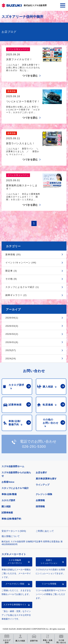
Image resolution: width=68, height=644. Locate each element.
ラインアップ (43, 485)
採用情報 (40, 506)
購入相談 (6, 506)
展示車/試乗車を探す (46, 479)
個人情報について (11, 536)
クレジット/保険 (44, 494)
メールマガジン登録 (15, 584)
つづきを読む (30, 76)
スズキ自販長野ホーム (13, 466)
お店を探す (41, 472)
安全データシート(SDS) (14, 531)
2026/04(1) (12, 318)
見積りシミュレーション (49, 562)
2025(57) (11, 350)
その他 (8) (11, 279)
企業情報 (40, 500)
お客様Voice (8, 482)
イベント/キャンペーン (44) (21, 263)
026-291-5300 (34, 446)
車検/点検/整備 (9, 494)
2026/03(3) (12, 326)
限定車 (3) (11, 271)
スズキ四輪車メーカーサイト (15, 562)
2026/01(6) (12, 342)
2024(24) (11, 359)
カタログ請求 (8, 500)
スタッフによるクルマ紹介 (15, 488)
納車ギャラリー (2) (16, 295)
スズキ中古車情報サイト (15, 605)
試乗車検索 (7, 513)
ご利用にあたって (45, 531)
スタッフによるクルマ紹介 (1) (22, 287)
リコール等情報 (49, 584)
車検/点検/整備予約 (11, 519)
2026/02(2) (12, 334)
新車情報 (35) (13, 255)
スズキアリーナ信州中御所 (22, 17)
